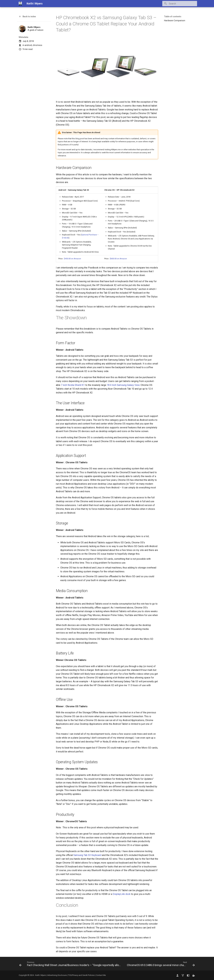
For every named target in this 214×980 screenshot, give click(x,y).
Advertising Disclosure (57, 975)
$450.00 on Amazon (72, 259)
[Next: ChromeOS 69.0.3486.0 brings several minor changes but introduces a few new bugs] (160, 965)
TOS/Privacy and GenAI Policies (82, 975)
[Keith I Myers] (20, 4)
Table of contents (173, 16)
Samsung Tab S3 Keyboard (87, 855)
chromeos (37, 45)
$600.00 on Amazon (118, 259)
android (28, 45)
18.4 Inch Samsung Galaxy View (123, 385)
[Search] (180, 4)
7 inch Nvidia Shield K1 (73, 385)
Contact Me (101, 975)
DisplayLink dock (122, 894)
